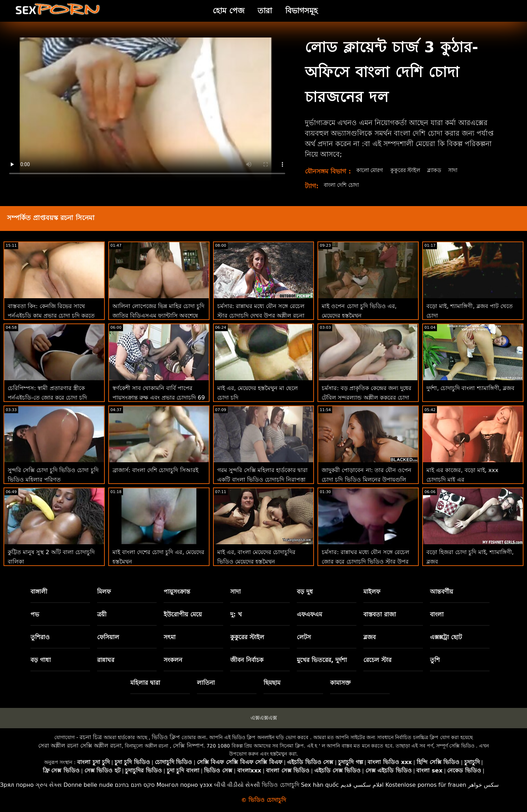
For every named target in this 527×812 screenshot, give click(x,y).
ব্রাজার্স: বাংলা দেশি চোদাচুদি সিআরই (155, 470)
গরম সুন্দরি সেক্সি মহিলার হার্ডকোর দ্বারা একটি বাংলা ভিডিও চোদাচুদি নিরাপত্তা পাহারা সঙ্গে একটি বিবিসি (262, 480)
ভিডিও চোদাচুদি (280, 785)
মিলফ (104, 592)
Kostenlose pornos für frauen (426, 785)
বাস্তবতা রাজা (380, 614)
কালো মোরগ (371, 170)
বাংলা (437, 614)
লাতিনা (206, 683)
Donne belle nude (88, 785)
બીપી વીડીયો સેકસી (237, 785)
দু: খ (236, 614)
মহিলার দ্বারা (145, 683)
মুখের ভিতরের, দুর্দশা (322, 660)
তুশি (435, 660)
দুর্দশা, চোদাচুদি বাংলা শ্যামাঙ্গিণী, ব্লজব (470, 388)
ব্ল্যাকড (439, 170)
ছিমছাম (272, 683)
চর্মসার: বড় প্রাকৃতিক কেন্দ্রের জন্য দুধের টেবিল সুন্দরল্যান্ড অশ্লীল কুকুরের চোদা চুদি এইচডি (367, 398)
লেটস (304, 637)
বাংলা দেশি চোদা (343, 185)
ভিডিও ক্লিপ (166, 737)
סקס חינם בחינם (135, 785)
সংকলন (173, 660)
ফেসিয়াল (108, 637)
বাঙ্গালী (39, 592)
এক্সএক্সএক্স (264, 718)
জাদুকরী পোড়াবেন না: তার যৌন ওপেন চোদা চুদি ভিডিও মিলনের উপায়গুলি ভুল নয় (367, 480)
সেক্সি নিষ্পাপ (188, 746)
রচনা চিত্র (91, 737)
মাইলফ (372, 592)
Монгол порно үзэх (185, 785)
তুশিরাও (40, 637)
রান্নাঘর (106, 660)
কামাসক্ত (340, 683)
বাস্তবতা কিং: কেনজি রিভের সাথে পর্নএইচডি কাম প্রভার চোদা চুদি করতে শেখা (51, 316)
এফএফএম (309, 614)
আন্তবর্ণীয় (442, 592)
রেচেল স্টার (377, 660)
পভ (35, 614)
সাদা (458, 170)
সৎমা (170, 637)
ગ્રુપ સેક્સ (49, 785)
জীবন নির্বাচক (247, 660)
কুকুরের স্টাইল (408, 170)
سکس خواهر (484, 785)
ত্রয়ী (102, 614)
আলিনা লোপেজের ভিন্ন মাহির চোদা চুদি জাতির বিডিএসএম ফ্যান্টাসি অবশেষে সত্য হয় (158, 316)
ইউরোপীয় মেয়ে (183, 614)
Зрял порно (17, 785)
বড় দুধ (305, 592)
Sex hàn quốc (320, 785)
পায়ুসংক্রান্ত (177, 592)
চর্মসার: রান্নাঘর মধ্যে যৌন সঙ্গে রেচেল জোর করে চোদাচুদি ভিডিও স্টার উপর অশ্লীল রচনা (365, 562)
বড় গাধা (41, 660)
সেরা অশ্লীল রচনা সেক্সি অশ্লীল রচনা (80, 746)
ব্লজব (369, 637)
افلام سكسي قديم (362, 785)
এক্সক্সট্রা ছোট (446, 637)
